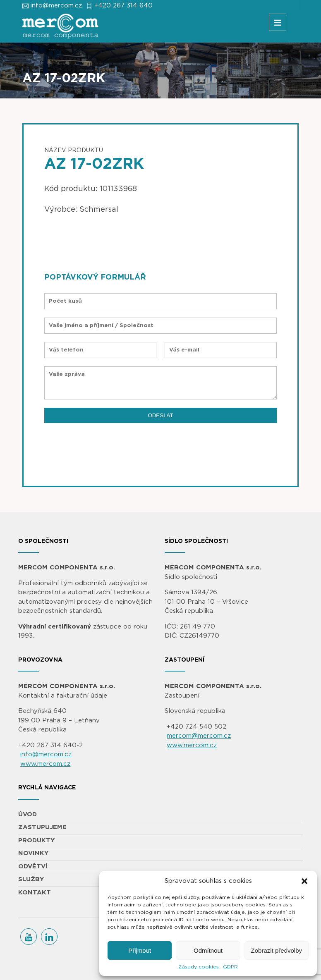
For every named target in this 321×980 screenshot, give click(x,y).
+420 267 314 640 (123, 6)
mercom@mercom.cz (199, 736)
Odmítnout (208, 950)
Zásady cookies (199, 967)
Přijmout (140, 950)
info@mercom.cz (56, 6)
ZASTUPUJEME (42, 827)
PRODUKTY (36, 840)
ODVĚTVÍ (33, 866)
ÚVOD (28, 814)
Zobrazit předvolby (277, 950)
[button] (304, 881)
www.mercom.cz (45, 764)
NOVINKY (33, 853)
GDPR (230, 967)
